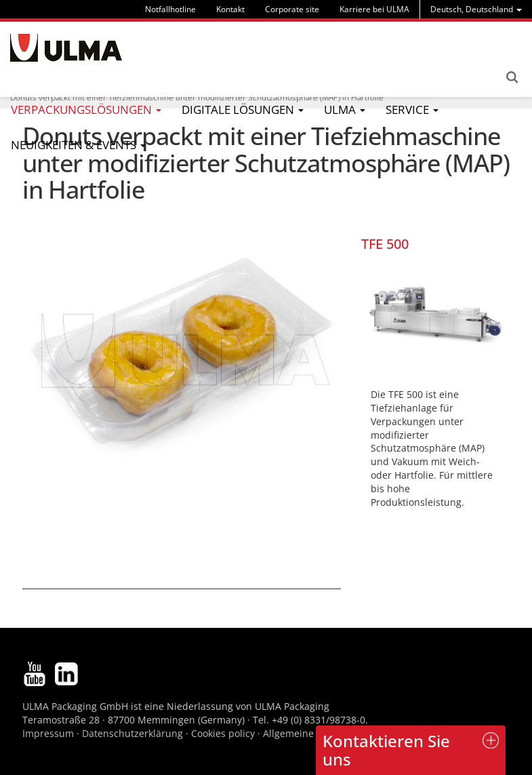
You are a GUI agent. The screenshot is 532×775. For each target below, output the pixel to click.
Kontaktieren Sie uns (386, 750)
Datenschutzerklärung (134, 733)
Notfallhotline (170, 9)
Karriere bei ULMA (374, 9)
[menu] (476, 9)
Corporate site (292, 9)
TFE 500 (385, 244)
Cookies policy (223, 733)
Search (512, 77)
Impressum (48, 733)
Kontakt (230, 9)
